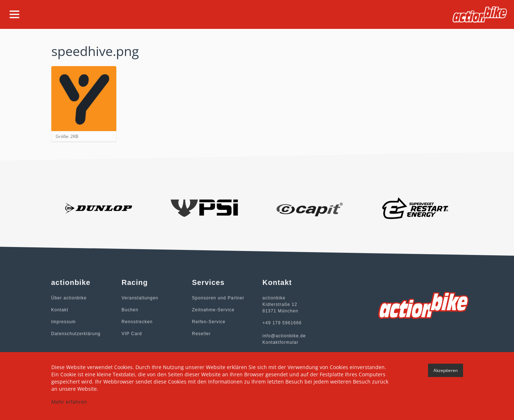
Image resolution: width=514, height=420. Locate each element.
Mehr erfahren (69, 402)
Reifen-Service (209, 322)
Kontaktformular (281, 342)
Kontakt (60, 310)
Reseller (202, 334)
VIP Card (132, 334)
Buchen (130, 310)
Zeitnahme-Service (213, 310)
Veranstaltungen (140, 298)
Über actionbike (69, 298)
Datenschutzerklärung (76, 334)
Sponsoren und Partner (218, 298)
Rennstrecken (137, 322)
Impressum (64, 322)
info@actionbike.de (284, 336)
